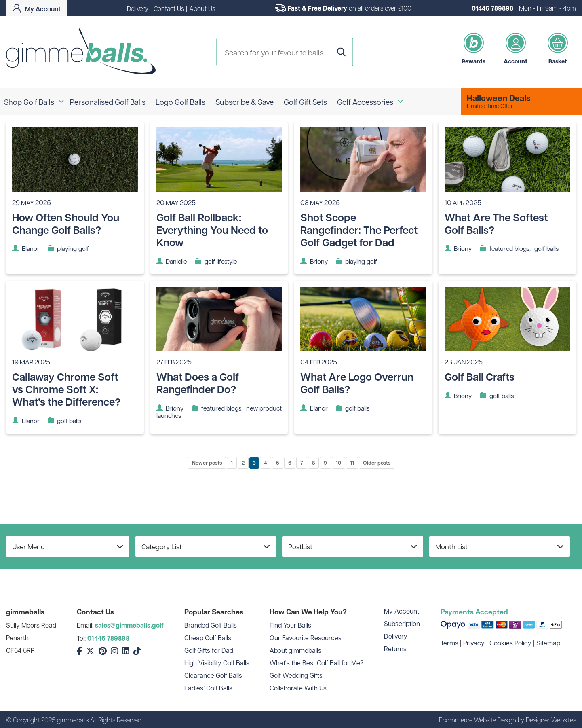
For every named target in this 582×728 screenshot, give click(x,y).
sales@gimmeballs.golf (129, 625)
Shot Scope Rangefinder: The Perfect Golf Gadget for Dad (359, 230)
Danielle (176, 261)
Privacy (474, 643)
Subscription (402, 623)
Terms (449, 643)
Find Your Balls (290, 625)
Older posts (377, 463)
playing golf (73, 248)
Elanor (31, 248)
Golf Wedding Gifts (296, 675)
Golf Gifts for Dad (209, 650)
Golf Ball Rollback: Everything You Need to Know (212, 230)
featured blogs (509, 248)
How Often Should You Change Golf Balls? (66, 223)
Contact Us (169, 8)
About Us (202, 8)
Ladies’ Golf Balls (208, 688)
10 (338, 463)
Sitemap (548, 643)
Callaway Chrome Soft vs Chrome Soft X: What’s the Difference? (66, 389)
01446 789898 (492, 8)
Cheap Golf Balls (208, 638)
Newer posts (207, 463)
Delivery (138, 8)
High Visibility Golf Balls (217, 663)
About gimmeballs (295, 650)
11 (352, 463)
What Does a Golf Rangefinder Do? (198, 383)
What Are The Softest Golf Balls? (496, 223)
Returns (395, 649)
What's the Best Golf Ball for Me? (316, 663)
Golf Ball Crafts (480, 377)
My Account (402, 611)
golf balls (546, 248)
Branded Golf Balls (211, 625)
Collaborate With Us (298, 688)
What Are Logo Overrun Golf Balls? (357, 383)
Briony (319, 261)
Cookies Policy (510, 643)
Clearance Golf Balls (213, 675)
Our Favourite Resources (306, 638)
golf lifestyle (221, 261)
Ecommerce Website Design (478, 720)
